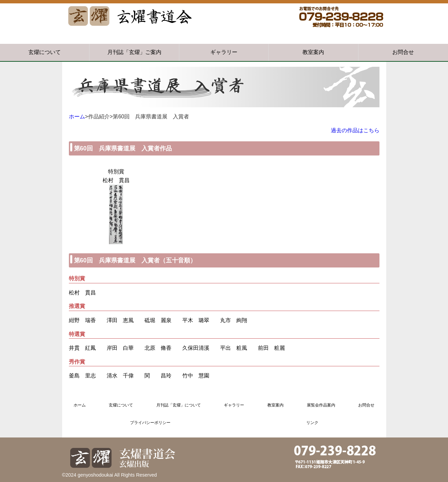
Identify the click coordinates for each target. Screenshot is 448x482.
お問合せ (403, 52)
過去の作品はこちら (355, 130)
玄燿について (45, 52)
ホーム (77, 117)
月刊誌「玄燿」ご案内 (134, 52)
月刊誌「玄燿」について (179, 405)
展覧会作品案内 (321, 405)
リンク (312, 423)
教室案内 (313, 52)
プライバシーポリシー (150, 423)
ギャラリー (224, 52)
